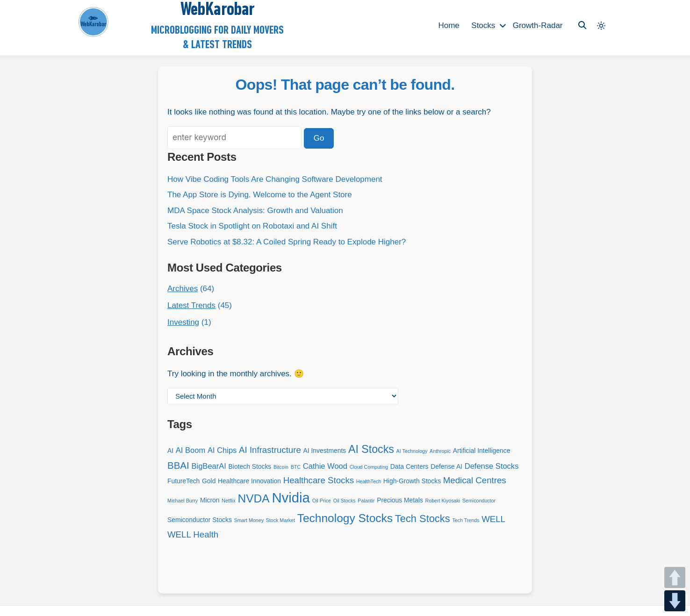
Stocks (483, 25)
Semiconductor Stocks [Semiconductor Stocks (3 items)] (200, 520)
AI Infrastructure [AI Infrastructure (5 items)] (270, 450)
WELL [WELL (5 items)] (493, 519)
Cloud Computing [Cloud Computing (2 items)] (369, 467)
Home (449, 25)
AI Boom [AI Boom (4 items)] (190, 450)
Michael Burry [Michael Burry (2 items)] (183, 501)
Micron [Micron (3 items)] (210, 500)
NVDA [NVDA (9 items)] (254, 498)
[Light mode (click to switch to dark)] (601, 26)
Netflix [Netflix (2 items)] (229, 501)
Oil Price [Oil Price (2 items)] (322, 501)
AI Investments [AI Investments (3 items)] (325, 451)
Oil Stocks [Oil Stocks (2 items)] (345, 501)
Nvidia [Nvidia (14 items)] (291, 498)
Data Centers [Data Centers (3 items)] (410, 466)
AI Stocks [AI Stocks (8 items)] (371, 449)
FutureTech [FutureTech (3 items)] (183, 481)
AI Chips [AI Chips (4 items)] (222, 450)
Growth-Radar (538, 25)
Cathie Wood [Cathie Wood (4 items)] (325, 466)
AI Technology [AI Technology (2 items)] (412, 451)
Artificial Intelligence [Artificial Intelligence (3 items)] (482, 451)
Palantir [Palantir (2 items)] (366, 501)
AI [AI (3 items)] (170, 451)
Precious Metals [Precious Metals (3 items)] (400, 500)
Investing (183, 322)
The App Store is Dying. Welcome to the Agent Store (260, 195)
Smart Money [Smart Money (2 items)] (249, 520)
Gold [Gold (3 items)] (209, 481)
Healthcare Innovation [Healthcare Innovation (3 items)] (249, 481)
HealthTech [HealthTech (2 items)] (369, 481)
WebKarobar (218, 10)
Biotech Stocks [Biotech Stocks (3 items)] (250, 466)
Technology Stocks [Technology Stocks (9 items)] (345, 518)
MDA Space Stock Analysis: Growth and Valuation (255, 211)
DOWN (675, 601)
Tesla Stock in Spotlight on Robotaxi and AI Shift (252, 226)
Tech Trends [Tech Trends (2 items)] (466, 520)
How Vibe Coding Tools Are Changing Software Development (275, 179)
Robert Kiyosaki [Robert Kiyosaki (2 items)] (443, 501)
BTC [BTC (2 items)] (296, 467)
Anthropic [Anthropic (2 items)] (440, 451)
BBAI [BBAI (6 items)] (178, 465)
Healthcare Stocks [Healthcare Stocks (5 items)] (319, 480)
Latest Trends (191, 305)
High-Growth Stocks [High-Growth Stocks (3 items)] (412, 481)
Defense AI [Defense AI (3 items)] (446, 466)
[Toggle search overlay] (582, 25)
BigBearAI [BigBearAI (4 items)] (209, 466)
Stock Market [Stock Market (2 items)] (280, 520)
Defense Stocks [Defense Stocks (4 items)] (492, 466)
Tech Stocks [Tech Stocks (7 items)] (423, 519)
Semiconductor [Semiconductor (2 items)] (479, 501)
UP (675, 577)
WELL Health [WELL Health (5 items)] (193, 534)
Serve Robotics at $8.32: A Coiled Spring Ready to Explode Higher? (287, 242)
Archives (183, 289)
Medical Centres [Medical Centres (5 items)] (475, 480)
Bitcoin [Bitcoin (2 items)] (281, 467)
